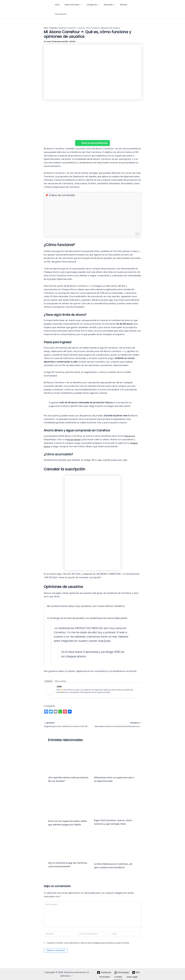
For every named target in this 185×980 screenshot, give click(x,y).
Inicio (58, 5)
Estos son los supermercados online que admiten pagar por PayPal (66, 816)
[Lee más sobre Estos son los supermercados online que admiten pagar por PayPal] (70, 794)
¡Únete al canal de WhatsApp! (93, 135)
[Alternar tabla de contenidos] (136, 226)
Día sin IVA (130, 428)
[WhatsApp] (122, 968)
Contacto (119, 976)
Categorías (92, 5)
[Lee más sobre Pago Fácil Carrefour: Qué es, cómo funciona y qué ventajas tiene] (116, 794)
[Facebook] (104, 968)
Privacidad (106, 972)
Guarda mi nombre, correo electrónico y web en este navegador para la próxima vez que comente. (88, 938)
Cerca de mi (134, 5)
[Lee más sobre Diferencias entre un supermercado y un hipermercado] (116, 751)
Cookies (118, 972)
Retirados (108, 5)
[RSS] (136, 968)
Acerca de (48, 673)
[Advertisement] (92, 112)
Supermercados (73, 5)
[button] (80, 5)
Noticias (121, 5)
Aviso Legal (130, 972)
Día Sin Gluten (74, 431)
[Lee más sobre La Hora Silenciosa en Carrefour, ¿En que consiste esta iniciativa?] (116, 841)
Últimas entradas (60, 673)
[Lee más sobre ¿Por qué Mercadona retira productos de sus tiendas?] (70, 751)
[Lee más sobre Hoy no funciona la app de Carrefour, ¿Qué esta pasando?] (70, 840)
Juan (59, 678)
